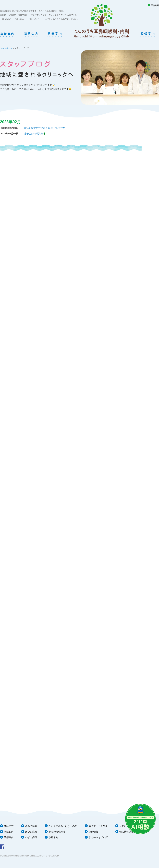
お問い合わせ (126, 826)
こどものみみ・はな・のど (63, 826)
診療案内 (9, 837)
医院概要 (155, 5)
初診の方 (9, 826)
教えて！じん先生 (98, 826)
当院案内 (9, 832)
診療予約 (53, 837)
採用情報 (93, 832)
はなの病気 (31, 832)
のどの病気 (31, 837)
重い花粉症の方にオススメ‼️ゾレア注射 (45, 128)
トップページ (6, 48)
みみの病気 (31, 826)
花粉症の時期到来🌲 (35, 134)
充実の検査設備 (57, 832)
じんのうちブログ (98, 837)
